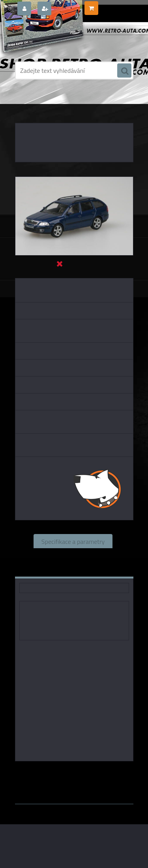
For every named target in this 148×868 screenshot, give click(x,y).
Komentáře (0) (50, 569)
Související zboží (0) (73, 555)
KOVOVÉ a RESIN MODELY (65, 102)
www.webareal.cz (98, 786)
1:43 (107, 772)
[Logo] (69, 39)
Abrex (89, 772)
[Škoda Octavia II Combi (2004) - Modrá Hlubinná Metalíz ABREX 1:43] (74, 180)
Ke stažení (101, 569)
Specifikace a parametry (73, 541)
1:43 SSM (70, 779)
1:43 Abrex (102, 779)
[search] (124, 71)
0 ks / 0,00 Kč (115, 5)
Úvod (26, 102)
